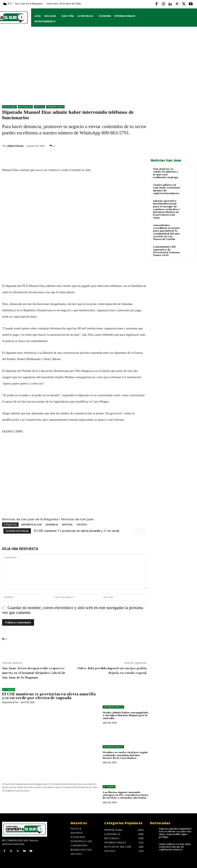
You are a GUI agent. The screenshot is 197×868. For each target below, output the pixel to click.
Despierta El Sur (10, 702)
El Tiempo (9, 690)
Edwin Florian (15, 146)
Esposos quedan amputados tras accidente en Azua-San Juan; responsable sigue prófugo (175, 833)
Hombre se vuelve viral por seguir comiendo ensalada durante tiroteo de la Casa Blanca (125, 755)
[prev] (136, 531)
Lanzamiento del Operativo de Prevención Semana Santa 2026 (166, 251)
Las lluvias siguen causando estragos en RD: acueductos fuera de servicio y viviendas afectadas (125, 795)
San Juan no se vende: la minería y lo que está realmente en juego (166, 173)
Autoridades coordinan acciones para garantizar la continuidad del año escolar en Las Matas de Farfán (166, 232)
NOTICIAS (67, 524)
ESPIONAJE (52, 524)
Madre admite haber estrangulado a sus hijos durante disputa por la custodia (126, 715)
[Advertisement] (98, 69)
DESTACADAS (9, 107)
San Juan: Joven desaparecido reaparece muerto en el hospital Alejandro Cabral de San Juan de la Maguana (34, 673)
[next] (143, 531)
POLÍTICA (82, 524)
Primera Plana (55, 107)
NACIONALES (25, 107)
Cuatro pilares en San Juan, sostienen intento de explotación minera (166, 189)
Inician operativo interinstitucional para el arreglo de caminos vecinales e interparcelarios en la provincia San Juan (166, 209)
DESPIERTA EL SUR (31, 524)
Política (39, 107)
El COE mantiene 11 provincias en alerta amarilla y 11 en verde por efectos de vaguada (50, 696)
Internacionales (113, 707)
